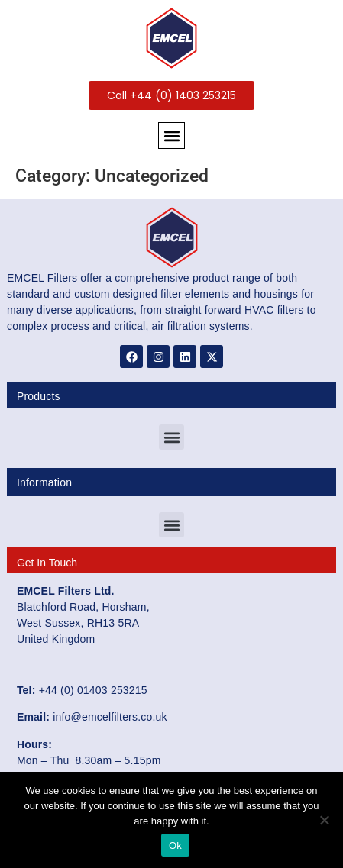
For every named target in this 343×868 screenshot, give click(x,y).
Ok (175, 845)
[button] (171, 136)
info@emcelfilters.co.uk (110, 717)
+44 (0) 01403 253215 (93, 690)
